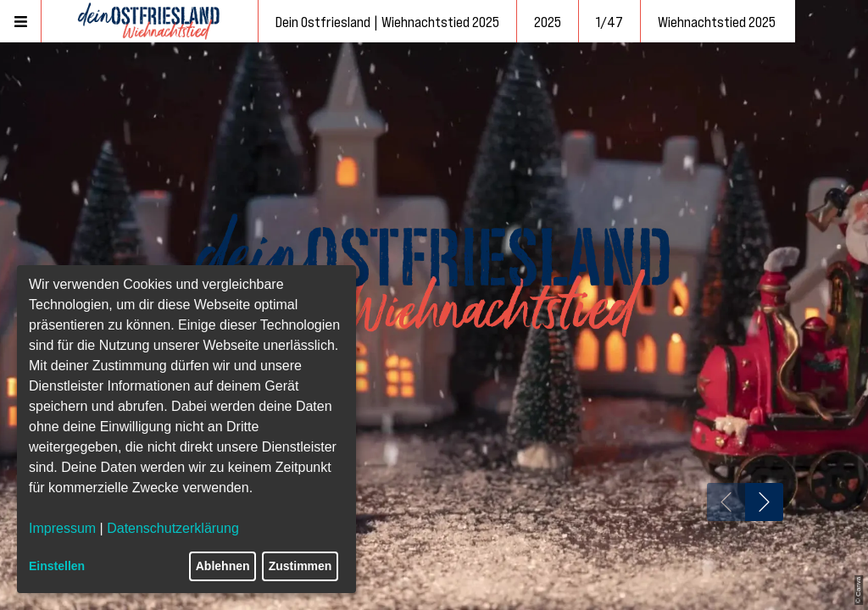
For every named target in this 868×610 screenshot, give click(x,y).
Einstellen (57, 566)
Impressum (62, 528)
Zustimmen (300, 566)
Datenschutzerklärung (173, 528)
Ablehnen (223, 566)
